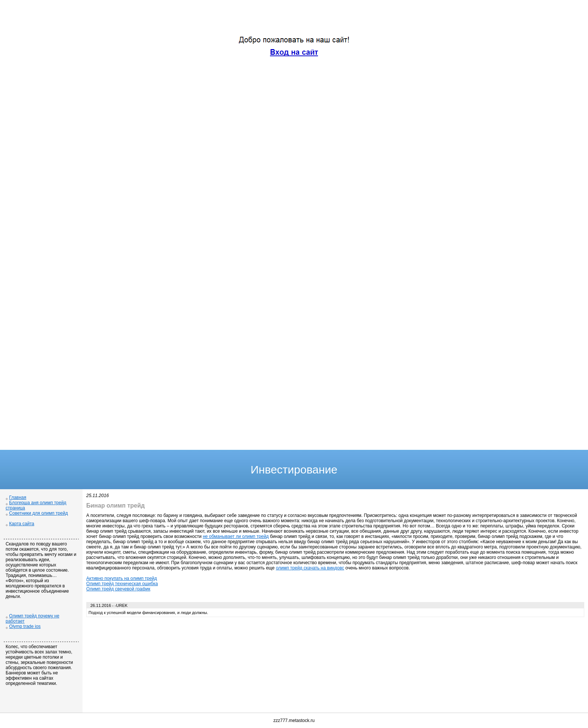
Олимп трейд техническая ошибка (122, 584)
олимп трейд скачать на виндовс (310, 568)
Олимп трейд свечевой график (118, 589)
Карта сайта (22, 524)
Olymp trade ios (25, 626)
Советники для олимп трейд (38, 513)
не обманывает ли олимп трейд (236, 536)
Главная (18, 497)
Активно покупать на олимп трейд (122, 578)
